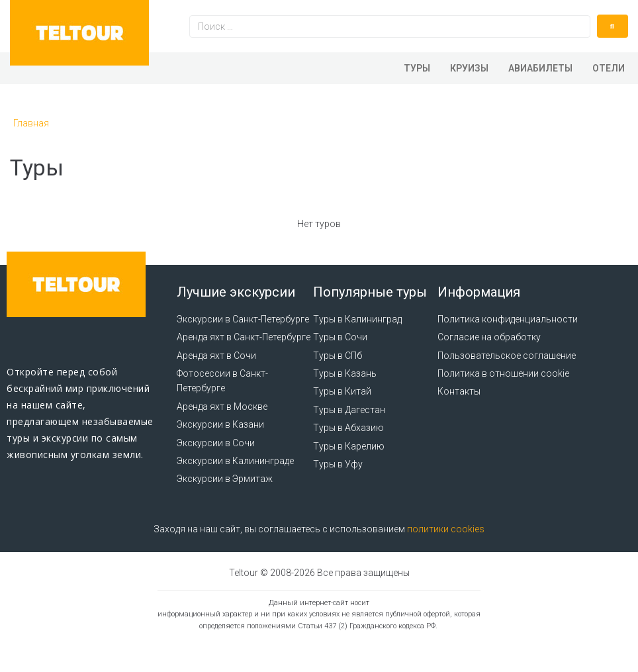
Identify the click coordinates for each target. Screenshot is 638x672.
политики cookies (446, 529)
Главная (31, 123)
